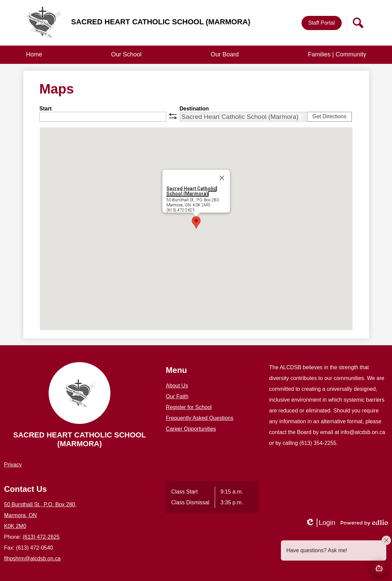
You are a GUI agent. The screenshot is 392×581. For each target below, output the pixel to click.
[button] (126, 55)
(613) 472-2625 (41, 537)
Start (46, 109)
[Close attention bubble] (386, 544)
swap (173, 116)
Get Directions (329, 116)
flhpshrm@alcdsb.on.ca (32, 559)
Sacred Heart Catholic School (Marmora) (191, 191)
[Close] (222, 178)
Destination (194, 109)
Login (320, 523)
